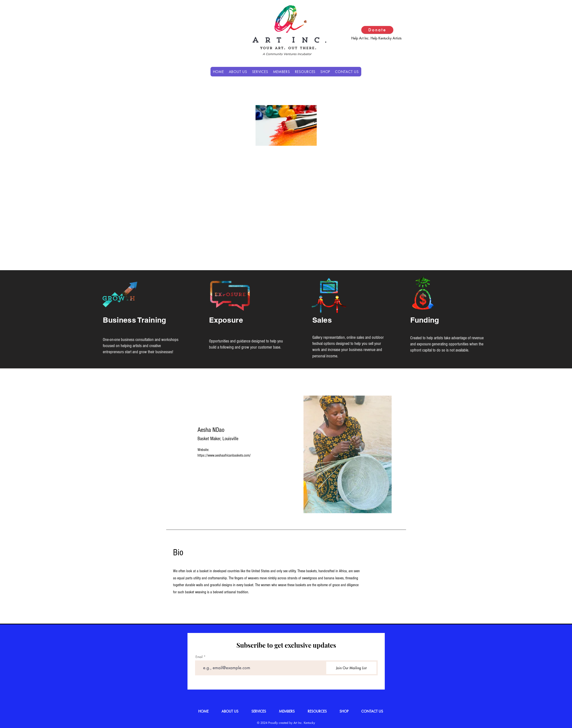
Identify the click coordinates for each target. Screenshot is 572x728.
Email (199, 657)
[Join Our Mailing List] (351, 668)
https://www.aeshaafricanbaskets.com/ (224, 455)
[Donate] (377, 30)
